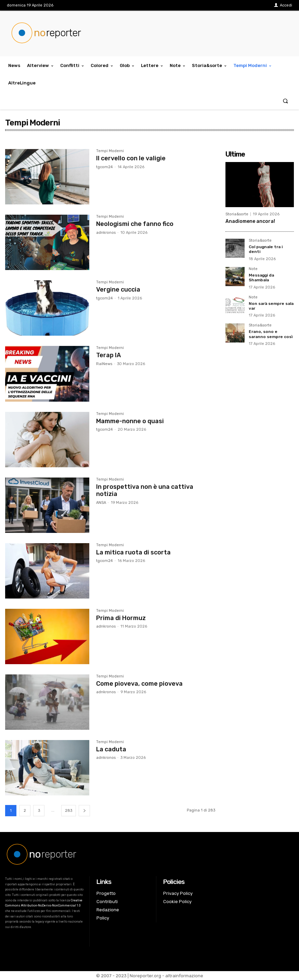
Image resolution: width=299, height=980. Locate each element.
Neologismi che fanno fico (135, 224)
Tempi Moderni (110, 151)
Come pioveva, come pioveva (139, 684)
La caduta (111, 749)
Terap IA (108, 355)
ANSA (101, 503)
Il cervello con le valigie (131, 158)
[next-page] (84, 811)
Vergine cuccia (118, 290)
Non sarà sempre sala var (271, 306)
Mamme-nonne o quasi (130, 421)
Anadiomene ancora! (250, 221)
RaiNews (104, 364)
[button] (285, 101)
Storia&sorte (237, 214)
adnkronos (106, 233)
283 (69, 811)
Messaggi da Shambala (261, 278)
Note (253, 269)
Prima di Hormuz (121, 618)
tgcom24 (105, 167)
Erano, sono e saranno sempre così (271, 334)
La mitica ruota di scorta (133, 552)
